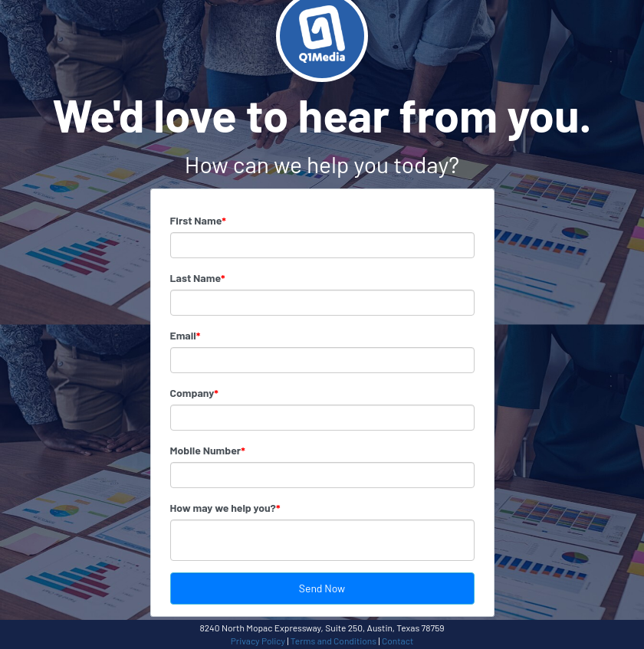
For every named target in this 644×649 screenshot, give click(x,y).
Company (194, 393)
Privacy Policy (258, 641)
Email (186, 335)
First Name (198, 220)
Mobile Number (208, 450)
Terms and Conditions (333, 641)
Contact (398, 641)
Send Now (322, 588)
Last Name (198, 278)
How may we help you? (225, 508)
